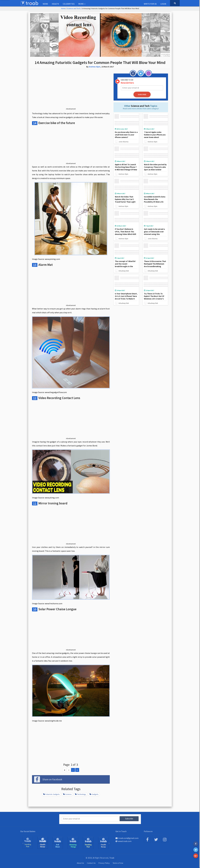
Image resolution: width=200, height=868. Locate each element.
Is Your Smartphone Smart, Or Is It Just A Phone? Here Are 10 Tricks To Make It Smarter (126, 297)
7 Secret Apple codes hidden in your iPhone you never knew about (155, 134)
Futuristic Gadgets (51, 794)
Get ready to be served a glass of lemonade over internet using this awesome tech (154, 233)
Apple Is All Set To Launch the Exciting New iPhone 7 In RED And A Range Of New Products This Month (126, 168)
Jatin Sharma (123, 141)
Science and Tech (74, 8)
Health (55, 4)
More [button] (82, 4)
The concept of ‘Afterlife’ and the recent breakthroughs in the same (125, 265)
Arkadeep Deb (124, 271)
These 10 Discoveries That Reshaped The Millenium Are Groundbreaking (155, 264)
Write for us (150, 4)
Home (63, 8)
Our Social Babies (28, 831)
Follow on (148, 831)
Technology (80, 794)
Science (67, 794)
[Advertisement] (71, 91)
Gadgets (94, 794)
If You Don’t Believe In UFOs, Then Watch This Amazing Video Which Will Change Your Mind (126, 233)
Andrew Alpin (95, 67)
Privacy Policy (104, 863)
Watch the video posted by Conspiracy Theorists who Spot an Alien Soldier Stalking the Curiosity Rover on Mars (155, 169)
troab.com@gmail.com (127, 838)
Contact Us (91, 863)
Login (163, 4)
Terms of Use (118, 863)
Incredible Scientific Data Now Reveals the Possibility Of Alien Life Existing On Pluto (155, 200)
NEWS (45, 4)
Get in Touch (121, 831)
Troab (112, 858)
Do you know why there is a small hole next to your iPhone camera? (126, 134)
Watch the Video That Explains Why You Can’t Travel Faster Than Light (125, 199)
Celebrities (69, 4)
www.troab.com (123, 841)
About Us (80, 863)
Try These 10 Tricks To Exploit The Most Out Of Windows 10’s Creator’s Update (154, 297)
